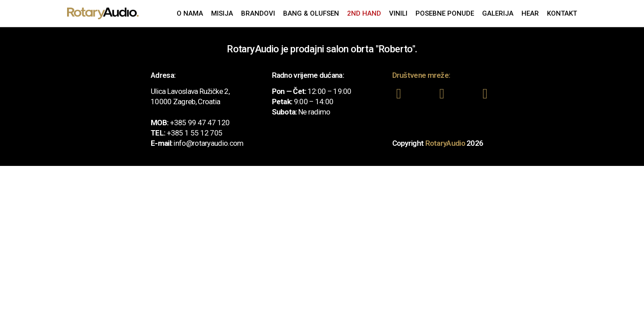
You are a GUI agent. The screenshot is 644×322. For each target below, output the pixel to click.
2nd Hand (364, 13)
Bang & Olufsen (311, 13)
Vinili (398, 13)
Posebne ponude (445, 13)
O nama (190, 13)
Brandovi (258, 13)
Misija (222, 13)
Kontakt (562, 13)
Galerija (498, 13)
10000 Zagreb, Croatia (185, 102)
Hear (530, 13)
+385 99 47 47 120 (200, 123)
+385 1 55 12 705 (195, 133)
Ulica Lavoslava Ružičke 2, (190, 91)
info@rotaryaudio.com (208, 143)
